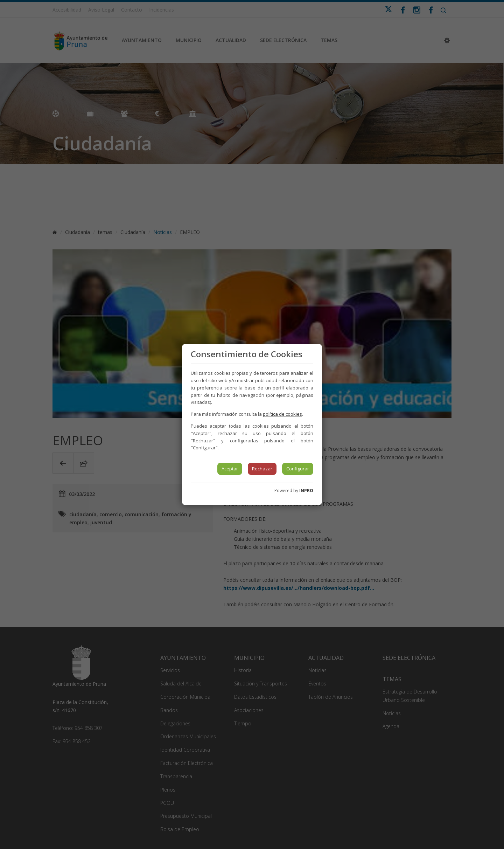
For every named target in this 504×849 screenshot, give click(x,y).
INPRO (306, 491)
